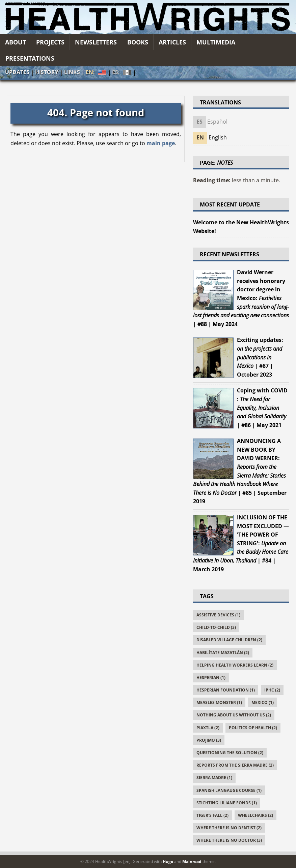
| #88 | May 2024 (241, 298)
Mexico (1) (263, 702)
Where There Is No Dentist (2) (229, 828)
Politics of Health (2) (253, 728)
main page (161, 143)
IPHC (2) (272, 690)
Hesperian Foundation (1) (226, 690)
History (47, 72)
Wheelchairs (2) (255, 815)
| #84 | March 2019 (241, 543)
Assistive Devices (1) (218, 615)
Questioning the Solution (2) (230, 753)
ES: (122, 73)
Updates (17, 72)
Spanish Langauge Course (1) (229, 790)
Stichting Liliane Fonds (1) (227, 803)
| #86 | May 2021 (262, 408)
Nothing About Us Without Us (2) (234, 715)
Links (72, 72)
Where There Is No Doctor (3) (229, 840)
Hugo (168, 861)
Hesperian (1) (211, 678)
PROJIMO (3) (209, 740)
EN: (96, 72)
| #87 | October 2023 (260, 357)
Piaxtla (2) (208, 728)
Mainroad (192, 861)
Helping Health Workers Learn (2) (235, 665)
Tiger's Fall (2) (212, 815)
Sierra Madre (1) (214, 778)
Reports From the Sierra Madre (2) (235, 765)
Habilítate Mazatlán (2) (223, 653)
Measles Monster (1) (219, 702)
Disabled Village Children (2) (229, 640)
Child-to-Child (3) (216, 627)
